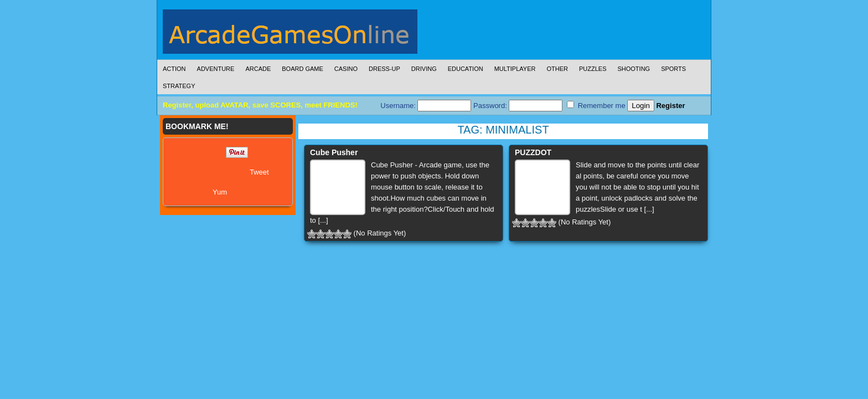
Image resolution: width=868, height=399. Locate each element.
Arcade (258, 69)
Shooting (634, 69)
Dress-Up (384, 69)
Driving (424, 69)
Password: (518, 106)
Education (466, 69)
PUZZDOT (533, 152)
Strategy (179, 86)
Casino (346, 69)
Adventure (216, 69)
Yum (220, 192)
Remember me (596, 105)
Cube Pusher (334, 152)
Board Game (303, 69)
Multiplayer (515, 69)
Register (670, 106)
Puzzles (593, 69)
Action (174, 69)
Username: (426, 106)
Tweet (259, 172)
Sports (673, 69)
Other (557, 69)
